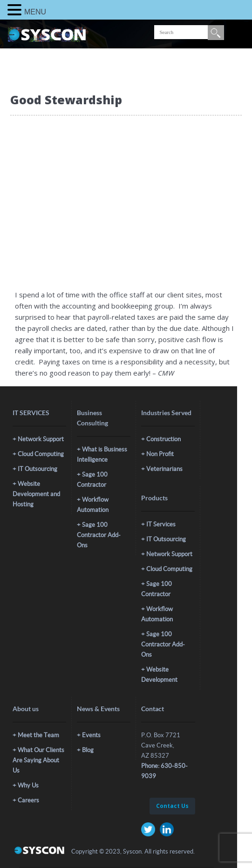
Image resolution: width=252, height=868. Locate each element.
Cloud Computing (41, 454)
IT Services (161, 524)
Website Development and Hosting (36, 494)
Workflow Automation (93, 505)
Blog (88, 750)
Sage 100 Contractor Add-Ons (99, 535)
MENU (35, 12)
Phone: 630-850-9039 (164, 771)
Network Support (41, 439)
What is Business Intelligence (102, 454)
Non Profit (160, 454)
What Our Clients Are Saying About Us (38, 760)
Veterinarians (164, 469)
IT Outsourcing (37, 469)
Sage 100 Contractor (92, 480)
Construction (163, 439)
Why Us (28, 785)
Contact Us (172, 806)
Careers (28, 800)
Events (91, 735)
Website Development (159, 675)
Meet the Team (38, 735)
